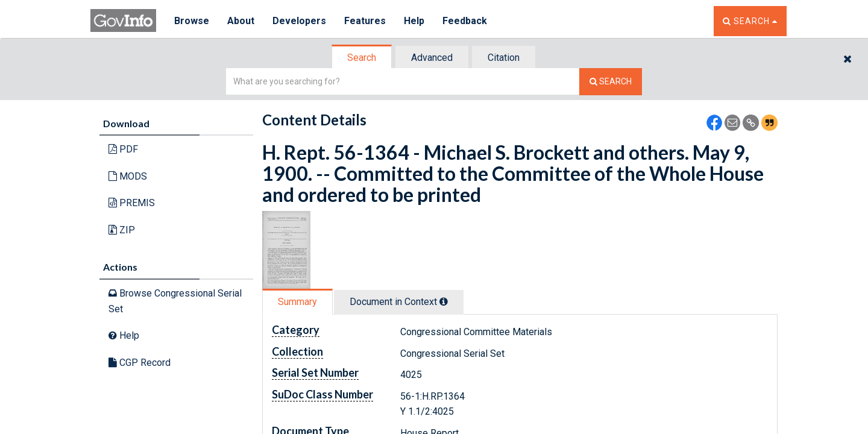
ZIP (122, 230)
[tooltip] (444, 301)
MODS (128, 176)
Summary (297, 302)
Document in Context (399, 302)
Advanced (432, 58)
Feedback (465, 21)
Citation (504, 58)
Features (365, 21)
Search (362, 58)
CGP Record (140, 363)
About (241, 21)
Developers (299, 21)
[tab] (362, 58)
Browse (192, 21)
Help (414, 21)
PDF (123, 149)
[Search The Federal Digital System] (611, 82)
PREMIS (132, 203)
